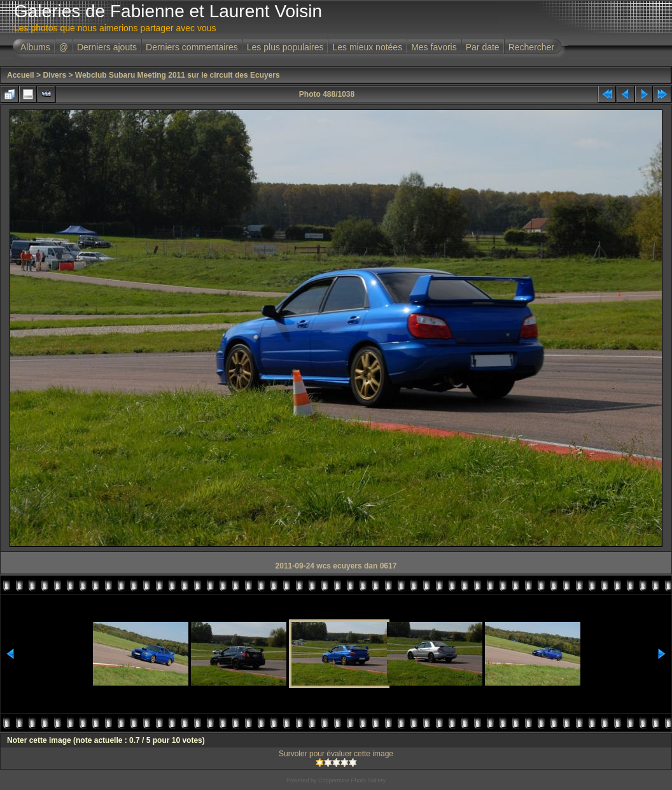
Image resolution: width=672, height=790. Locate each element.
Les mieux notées (367, 47)
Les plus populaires (285, 47)
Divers (54, 75)
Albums (35, 47)
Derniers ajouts (107, 47)
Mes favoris (434, 47)
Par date (483, 47)
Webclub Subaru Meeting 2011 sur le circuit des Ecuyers (178, 75)
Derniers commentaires (192, 47)
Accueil (21, 75)
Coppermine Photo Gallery (352, 780)
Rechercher (531, 47)
